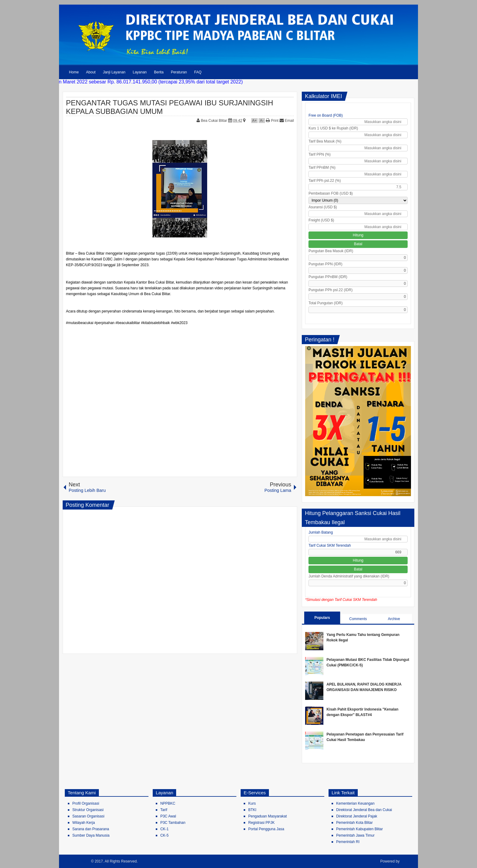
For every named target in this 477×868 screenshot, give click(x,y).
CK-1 (164, 829)
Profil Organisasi (86, 803)
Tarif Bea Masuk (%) (325, 141)
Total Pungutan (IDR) (326, 303)
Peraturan (179, 72)
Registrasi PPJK (261, 823)
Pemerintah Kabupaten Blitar (359, 829)
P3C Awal (168, 816)
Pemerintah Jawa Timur (355, 835)
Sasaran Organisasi (88, 816)
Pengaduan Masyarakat (268, 816)
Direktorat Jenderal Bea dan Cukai (364, 810)
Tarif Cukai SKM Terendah (330, 545)
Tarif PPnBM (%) (322, 168)
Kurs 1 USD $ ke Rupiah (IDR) (333, 128)
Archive (394, 619)
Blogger (407, 861)
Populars (322, 618)
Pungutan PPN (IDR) (325, 264)
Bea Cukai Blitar (214, 121)
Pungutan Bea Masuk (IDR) (331, 251)
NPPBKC (168, 803)
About (91, 72)
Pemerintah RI (348, 842)
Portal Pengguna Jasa (266, 829)
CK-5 (164, 835)
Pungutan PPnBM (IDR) (328, 277)
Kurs (252, 803)
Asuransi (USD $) (323, 207)
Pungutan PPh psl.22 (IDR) (331, 290)
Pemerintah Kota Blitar (354, 823)
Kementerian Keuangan (355, 803)
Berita (159, 72)
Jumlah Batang (321, 532)
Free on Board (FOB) (326, 115)
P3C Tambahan (173, 823)
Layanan (140, 72)
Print (272, 121)
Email (287, 121)
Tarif (164, 810)
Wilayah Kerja (84, 823)
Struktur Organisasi (88, 810)
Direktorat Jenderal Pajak (357, 816)
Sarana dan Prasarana (91, 829)
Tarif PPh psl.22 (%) (325, 181)
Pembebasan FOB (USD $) (331, 193)
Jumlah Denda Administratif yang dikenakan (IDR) (349, 576)
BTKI (252, 810)
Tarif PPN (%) (320, 154)
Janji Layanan (114, 72)
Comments (358, 619)
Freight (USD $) (321, 220)
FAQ (198, 72)
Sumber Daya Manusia (91, 835)
